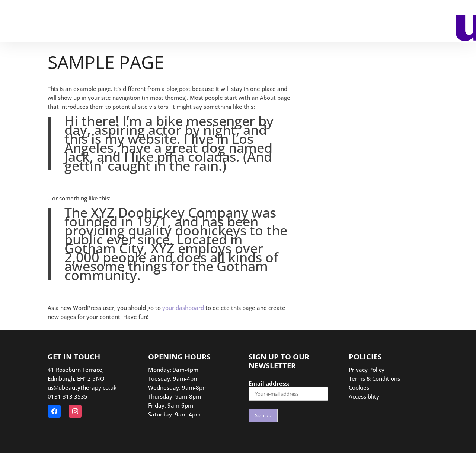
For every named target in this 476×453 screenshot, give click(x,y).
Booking (33, 22)
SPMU (131, 22)
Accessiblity (364, 396)
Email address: (288, 390)
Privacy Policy (367, 370)
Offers (227, 22)
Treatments (82, 22)
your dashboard (183, 308)
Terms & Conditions (374, 378)
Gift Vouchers (178, 22)
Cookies (359, 387)
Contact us (272, 22)
